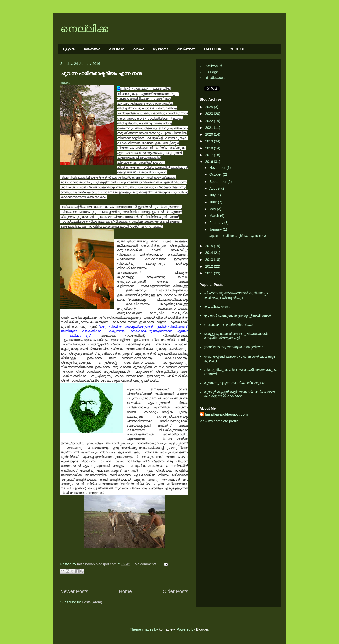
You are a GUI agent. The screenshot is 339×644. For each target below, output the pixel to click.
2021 (209, 128)
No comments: (147, 564)
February (217, 223)
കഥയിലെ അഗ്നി (218, 306)
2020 (209, 134)
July (213, 195)
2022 (209, 121)
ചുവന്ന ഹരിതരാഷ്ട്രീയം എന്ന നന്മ (101, 73)
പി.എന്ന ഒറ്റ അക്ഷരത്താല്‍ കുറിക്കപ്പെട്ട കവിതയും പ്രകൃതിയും (236, 295)
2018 (209, 148)
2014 (209, 253)
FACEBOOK (213, 49)
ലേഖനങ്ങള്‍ (92, 49)
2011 (209, 273)
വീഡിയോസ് (186, 49)
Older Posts (175, 591)
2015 (209, 246)
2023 (209, 114)
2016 (209, 162)
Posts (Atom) (92, 602)
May (213, 209)
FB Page (211, 72)
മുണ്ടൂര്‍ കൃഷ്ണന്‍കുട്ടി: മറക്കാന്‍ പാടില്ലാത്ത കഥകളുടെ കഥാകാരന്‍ (239, 394)
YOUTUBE (238, 49)
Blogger (202, 629)
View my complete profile (219, 421)
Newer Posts (74, 591)
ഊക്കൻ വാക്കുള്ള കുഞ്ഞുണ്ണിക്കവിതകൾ (237, 315)
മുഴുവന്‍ (68, 49)
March (215, 216)
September (218, 182)
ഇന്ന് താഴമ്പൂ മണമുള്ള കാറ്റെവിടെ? (234, 347)
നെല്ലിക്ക (84, 29)
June (214, 202)
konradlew (167, 629)
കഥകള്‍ (139, 49)
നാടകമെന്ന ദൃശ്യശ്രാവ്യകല (230, 325)
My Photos (161, 49)
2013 (209, 260)
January (216, 229)
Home (125, 591)
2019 (209, 141)
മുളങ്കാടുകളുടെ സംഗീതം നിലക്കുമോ (235, 383)
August (215, 188)
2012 (209, 266)
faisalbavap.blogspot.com (226, 414)
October (216, 174)
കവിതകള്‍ (117, 49)
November (218, 168)
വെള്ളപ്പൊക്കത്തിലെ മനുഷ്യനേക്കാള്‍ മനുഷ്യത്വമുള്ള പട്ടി (236, 336)
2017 (209, 155)
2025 (209, 107)
